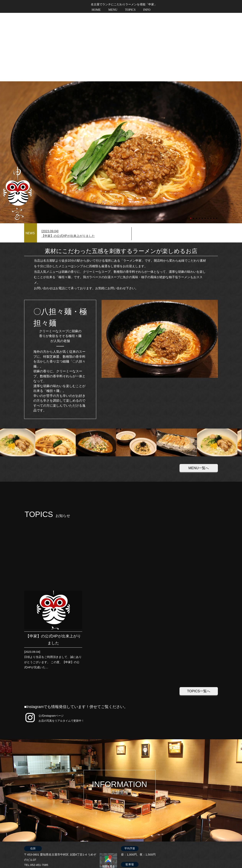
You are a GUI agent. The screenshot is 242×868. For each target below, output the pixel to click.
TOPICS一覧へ (199, 554)
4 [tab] (200, 148)
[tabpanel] (121, 84)
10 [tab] (217, 148)
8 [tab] (211, 148)
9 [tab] (214, 148)
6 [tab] (205, 148)
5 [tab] (203, 148)
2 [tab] (194, 148)
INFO (147, 10)
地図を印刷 (108, 738)
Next (2, 84)
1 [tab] (191, 148)
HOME (96, 10)
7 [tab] (208, 148)
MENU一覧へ (199, 400)
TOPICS (130, 10)
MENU (113, 10)
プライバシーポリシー (203, 856)
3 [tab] (197, 148)
